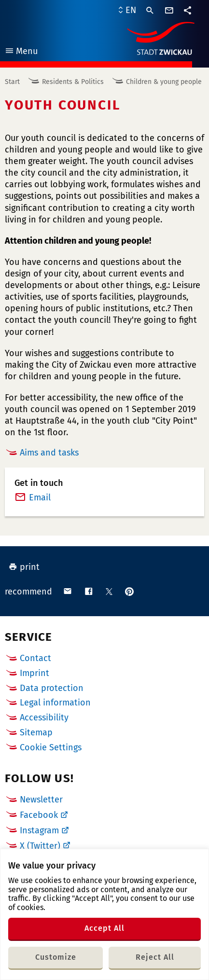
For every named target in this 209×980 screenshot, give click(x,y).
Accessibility (44, 718)
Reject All (155, 957)
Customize (56, 957)
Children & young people (164, 82)
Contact (35, 658)
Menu (21, 52)
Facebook (39, 815)
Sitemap (36, 732)
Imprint (35, 673)
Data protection (52, 688)
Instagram (39, 830)
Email (40, 497)
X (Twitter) (40, 846)
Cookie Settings (51, 748)
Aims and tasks (49, 453)
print (24, 567)
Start (12, 82)
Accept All (104, 928)
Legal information (55, 703)
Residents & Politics (73, 82)
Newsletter (41, 800)
